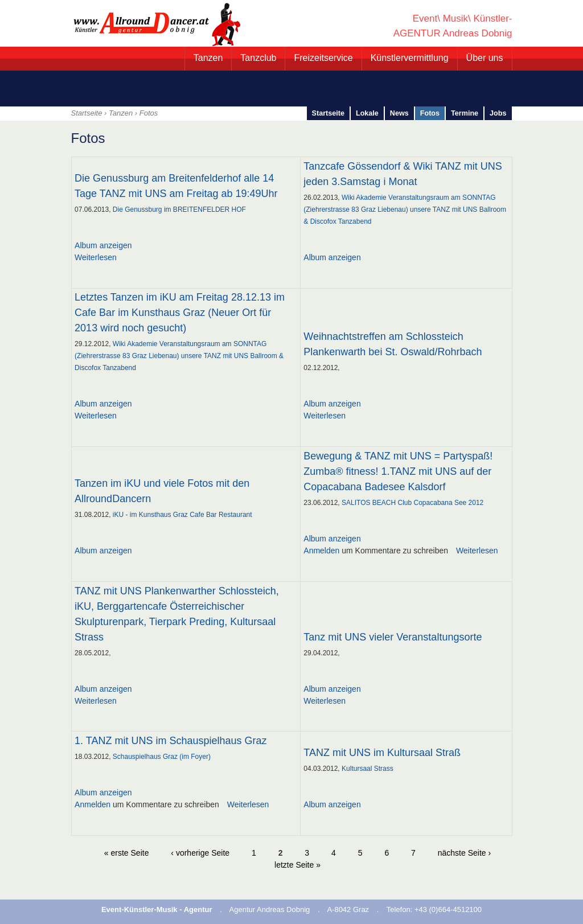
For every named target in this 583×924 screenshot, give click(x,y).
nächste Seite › (464, 853)
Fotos (430, 113)
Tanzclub (258, 58)
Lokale (367, 113)
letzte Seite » (297, 865)
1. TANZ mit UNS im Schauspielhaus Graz (171, 741)
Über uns (485, 58)
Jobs (498, 113)
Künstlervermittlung (410, 58)
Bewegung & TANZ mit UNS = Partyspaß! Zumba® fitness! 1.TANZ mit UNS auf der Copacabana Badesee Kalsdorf (398, 471)
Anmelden (321, 551)
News (399, 113)
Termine (465, 113)
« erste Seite (127, 853)
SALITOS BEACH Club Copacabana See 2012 (412, 503)
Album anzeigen (103, 245)
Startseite (87, 113)
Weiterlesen (96, 257)
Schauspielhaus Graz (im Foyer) (162, 757)
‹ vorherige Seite (200, 853)
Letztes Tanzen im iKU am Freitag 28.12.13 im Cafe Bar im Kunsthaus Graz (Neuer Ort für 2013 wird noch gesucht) (180, 313)
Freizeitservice (323, 58)
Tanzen (208, 58)
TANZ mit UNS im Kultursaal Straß (382, 753)
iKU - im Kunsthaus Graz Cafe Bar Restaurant (182, 515)
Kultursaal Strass (368, 769)
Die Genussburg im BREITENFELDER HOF (179, 210)
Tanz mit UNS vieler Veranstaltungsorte (393, 637)
